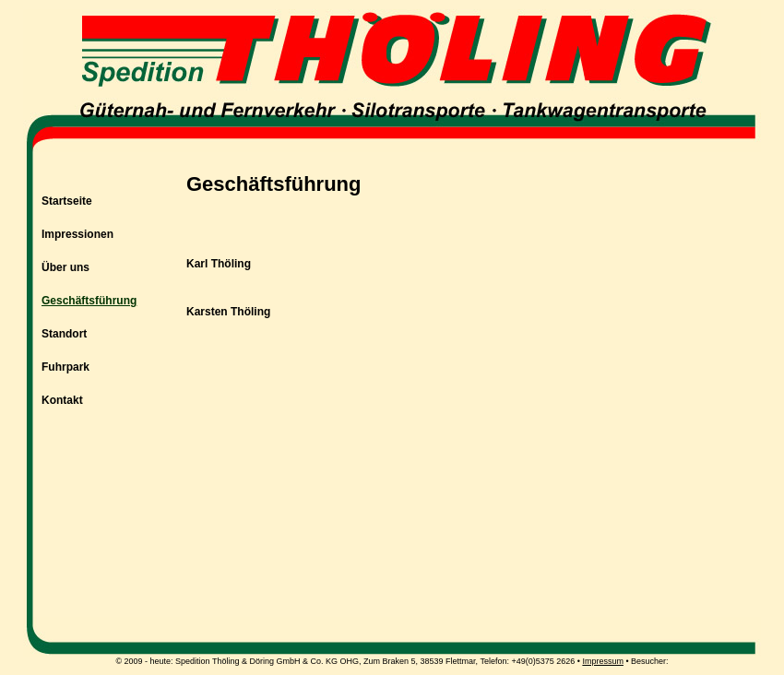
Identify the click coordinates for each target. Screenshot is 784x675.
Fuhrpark (65, 367)
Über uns (65, 267)
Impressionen (77, 234)
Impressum (603, 661)
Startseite (67, 201)
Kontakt (62, 400)
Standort (64, 334)
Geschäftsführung (89, 301)
